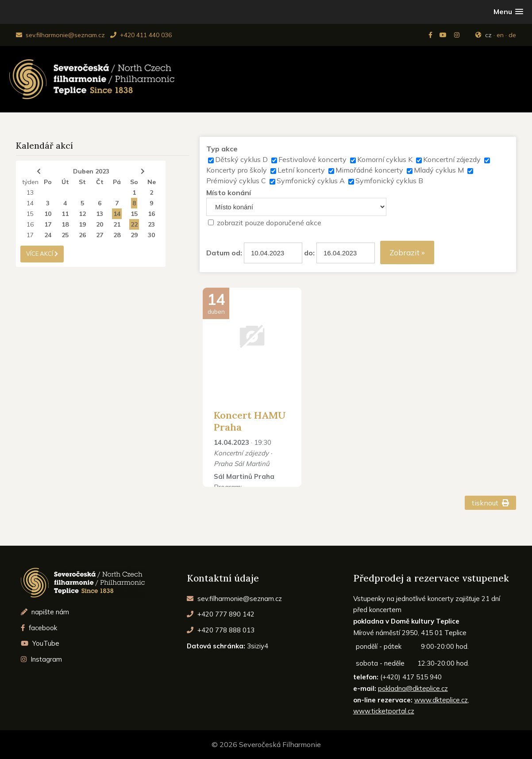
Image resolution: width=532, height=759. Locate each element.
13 (30, 193)
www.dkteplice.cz (441, 700)
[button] (508, 12)
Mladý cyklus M (439, 170)
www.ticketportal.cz (384, 711)
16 (151, 214)
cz (488, 35)
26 (82, 235)
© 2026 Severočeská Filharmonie (266, 744)
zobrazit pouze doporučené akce (269, 223)
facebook (39, 628)
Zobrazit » (407, 252)
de (512, 35)
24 (48, 235)
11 (65, 214)
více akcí (42, 254)
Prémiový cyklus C (236, 181)
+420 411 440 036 (141, 35)
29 (134, 235)
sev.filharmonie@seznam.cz (60, 35)
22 (134, 224)
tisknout (491, 503)
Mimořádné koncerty (369, 170)
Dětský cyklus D (241, 159)
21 (117, 224)
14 (30, 203)
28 (117, 235)
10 (48, 214)
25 (65, 235)
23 (151, 224)
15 (30, 214)
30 (151, 235)
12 (82, 214)
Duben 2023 (91, 171)
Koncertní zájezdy (452, 159)
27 (100, 235)
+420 (221, 614)
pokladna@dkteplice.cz (413, 688)
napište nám (45, 612)
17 (48, 224)
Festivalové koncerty (312, 159)
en (500, 35)
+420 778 (221, 630)
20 (100, 224)
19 (82, 224)
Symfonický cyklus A (311, 181)
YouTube (40, 643)
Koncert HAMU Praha (250, 421)
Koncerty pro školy (237, 170)
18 (65, 224)
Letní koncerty (301, 170)
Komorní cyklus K (385, 159)
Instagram (41, 659)
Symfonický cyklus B (389, 181)
